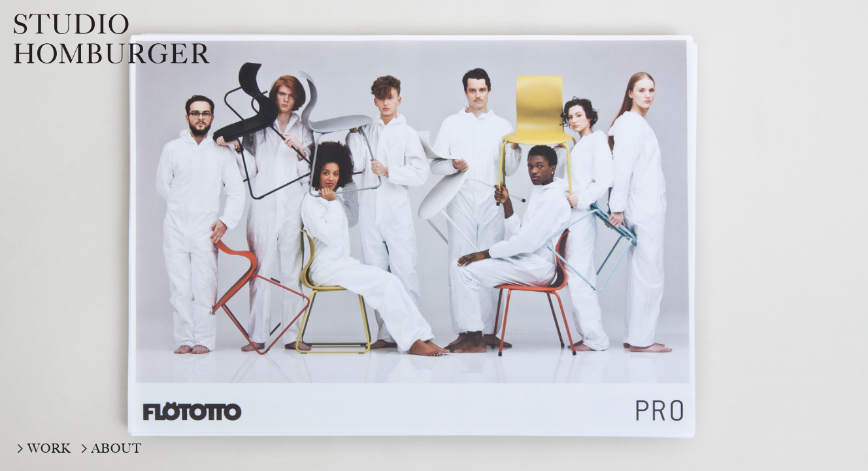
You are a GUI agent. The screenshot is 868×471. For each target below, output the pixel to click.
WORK (49, 448)
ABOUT (117, 448)
